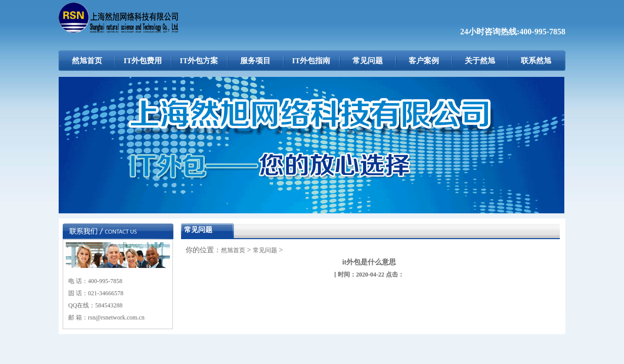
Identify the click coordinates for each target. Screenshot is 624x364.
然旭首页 (87, 61)
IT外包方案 (199, 61)
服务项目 (255, 61)
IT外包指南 (311, 61)
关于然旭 (480, 61)
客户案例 (424, 61)
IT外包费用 (143, 61)
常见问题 (368, 61)
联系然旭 (536, 61)
